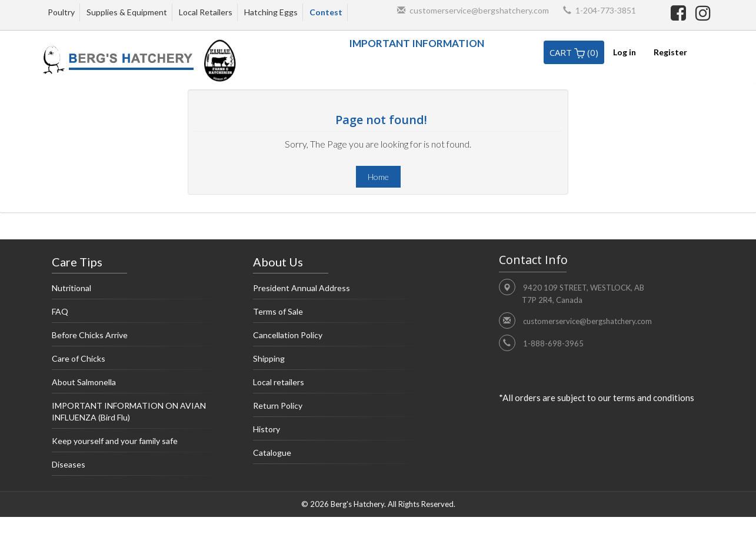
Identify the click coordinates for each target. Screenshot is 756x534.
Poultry (61, 12)
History (339, 432)
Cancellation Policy (339, 338)
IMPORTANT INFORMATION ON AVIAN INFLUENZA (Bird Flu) (138, 415)
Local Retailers (206, 12)
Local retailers (339, 385)
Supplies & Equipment (127, 12)
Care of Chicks (138, 362)
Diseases (138, 468)
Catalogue (339, 456)
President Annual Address (339, 291)
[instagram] (703, 12)
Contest (326, 12)
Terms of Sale (339, 315)
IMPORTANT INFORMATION (417, 43)
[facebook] (680, 12)
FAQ (138, 315)
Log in (625, 52)
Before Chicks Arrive (138, 338)
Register (670, 52)
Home (378, 177)
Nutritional (138, 291)
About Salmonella (138, 385)
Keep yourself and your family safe (138, 444)
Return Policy (339, 409)
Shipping (339, 362)
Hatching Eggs (271, 12)
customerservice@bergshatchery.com (479, 10)
